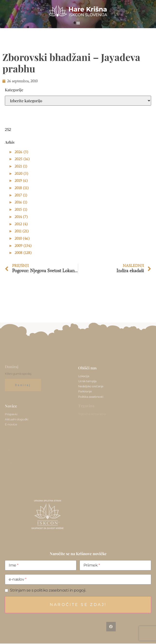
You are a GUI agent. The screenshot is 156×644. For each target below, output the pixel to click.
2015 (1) (21, 209)
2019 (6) (21, 181)
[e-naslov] (78, 579)
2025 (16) (22, 159)
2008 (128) (23, 253)
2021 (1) (21, 166)
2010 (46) (22, 238)
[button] (78, 23)
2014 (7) (21, 217)
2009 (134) (23, 246)
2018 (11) (22, 188)
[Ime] (41, 565)
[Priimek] (115, 565)
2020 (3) (21, 174)
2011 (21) (22, 231)
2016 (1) (21, 202)
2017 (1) (21, 195)
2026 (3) (21, 152)
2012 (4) (21, 224)
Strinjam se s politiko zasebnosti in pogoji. (48, 590)
